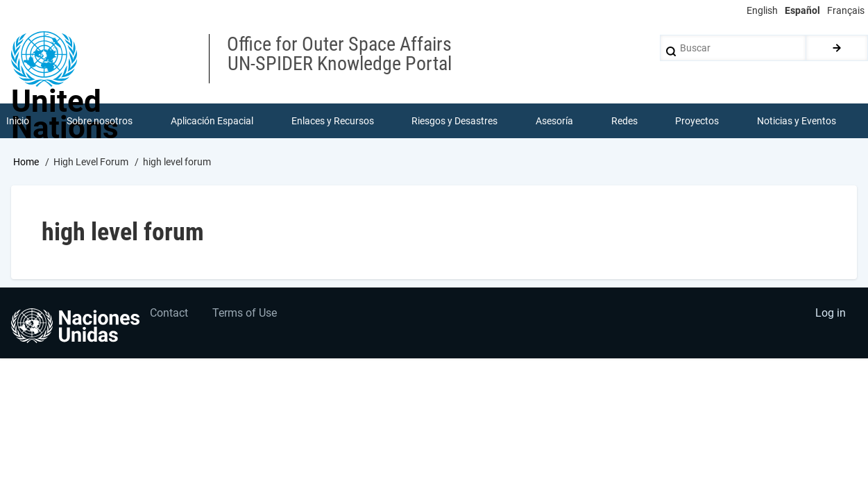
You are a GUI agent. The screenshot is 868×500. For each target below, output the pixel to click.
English (762, 10)
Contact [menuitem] (170, 314)
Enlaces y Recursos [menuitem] (333, 121)
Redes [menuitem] (624, 121)
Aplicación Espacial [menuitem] (212, 121)
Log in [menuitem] (831, 314)
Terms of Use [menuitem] (245, 314)
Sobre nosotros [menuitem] (100, 121)
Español (802, 10)
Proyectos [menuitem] (698, 121)
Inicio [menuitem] (18, 121)
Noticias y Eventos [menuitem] (797, 121)
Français (846, 10)
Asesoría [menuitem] (554, 121)
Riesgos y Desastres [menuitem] (455, 121)
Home (26, 162)
